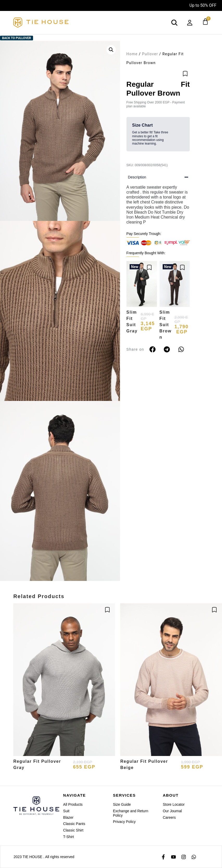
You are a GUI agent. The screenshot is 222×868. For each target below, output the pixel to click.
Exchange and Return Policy (131, 813)
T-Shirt (69, 837)
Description (137, 177)
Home (132, 54)
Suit (66, 811)
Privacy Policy (124, 822)
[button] (111, 50)
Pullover (150, 54)
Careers (169, 817)
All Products (73, 804)
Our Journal (172, 811)
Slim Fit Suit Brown (166, 325)
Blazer (68, 817)
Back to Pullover (17, 38)
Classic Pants (74, 824)
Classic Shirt (73, 830)
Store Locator (174, 804)
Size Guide (122, 804)
